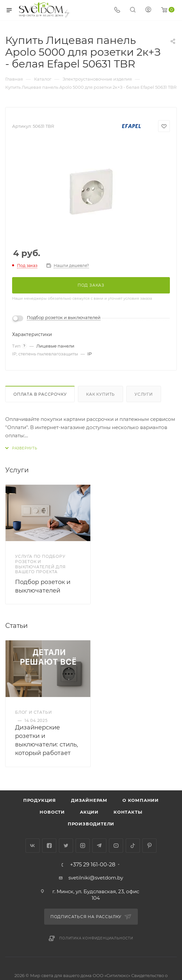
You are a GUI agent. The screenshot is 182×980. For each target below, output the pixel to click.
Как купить (100, 394)
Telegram (99, 846)
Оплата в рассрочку (40, 394)
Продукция (40, 800)
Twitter (66, 846)
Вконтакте (33, 846)
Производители (91, 824)
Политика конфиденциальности (96, 938)
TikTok (133, 846)
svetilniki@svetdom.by (96, 878)
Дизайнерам (89, 800)
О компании (141, 800)
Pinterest (149, 846)
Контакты (128, 812)
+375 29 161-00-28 (93, 865)
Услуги (144, 394)
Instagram (83, 846)
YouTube (116, 846)
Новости (52, 812)
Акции (89, 812)
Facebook (49, 846)
